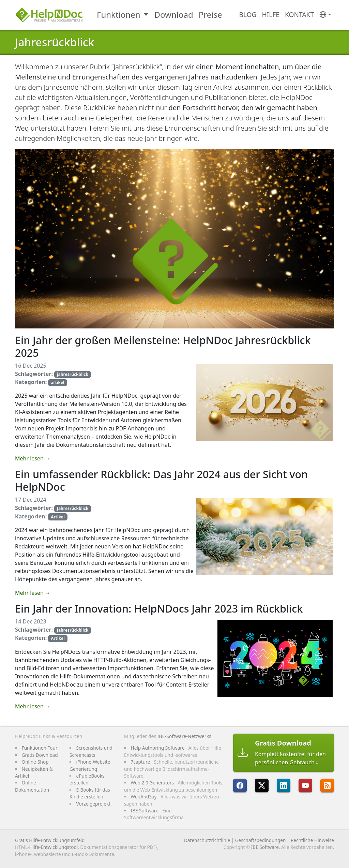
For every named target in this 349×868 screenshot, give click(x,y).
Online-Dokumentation (32, 786)
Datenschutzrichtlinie (207, 840)
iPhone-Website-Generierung (91, 765)
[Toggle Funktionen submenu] (147, 15)
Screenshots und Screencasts (91, 751)
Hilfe (271, 14)
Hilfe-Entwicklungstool (53, 847)
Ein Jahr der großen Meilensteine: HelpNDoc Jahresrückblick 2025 (163, 346)
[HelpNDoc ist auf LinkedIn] (284, 785)
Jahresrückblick (55, 42)
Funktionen (119, 14)
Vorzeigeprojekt (94, 804)
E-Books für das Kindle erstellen (90, 793)
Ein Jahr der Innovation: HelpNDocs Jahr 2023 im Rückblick (159, 608)
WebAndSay (144, 797)
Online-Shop (35, 762)
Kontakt (299, 14)
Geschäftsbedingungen (261, 840)
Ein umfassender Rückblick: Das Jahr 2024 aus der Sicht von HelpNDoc (161, 480)
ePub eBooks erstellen (87, 779)
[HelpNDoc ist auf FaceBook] (240, 785)
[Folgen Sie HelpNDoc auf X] (262, 785)
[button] (325, 15)
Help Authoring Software (158, 748)
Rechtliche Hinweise (312, 840)
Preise (210, 14)
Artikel (58, 517)
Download (174, 14)
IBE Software (145, 811)
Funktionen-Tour (40, 748)
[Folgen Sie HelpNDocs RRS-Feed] (327, 785)
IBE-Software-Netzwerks (184, 736)
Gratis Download (40, 755)
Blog (248, 14)
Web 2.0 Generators (153, 783)
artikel (58, 382)
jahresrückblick (73, 374)
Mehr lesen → (33, 458)
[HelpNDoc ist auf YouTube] (305, 785)
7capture (141, 762)
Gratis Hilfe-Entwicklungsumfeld (50, 840)
